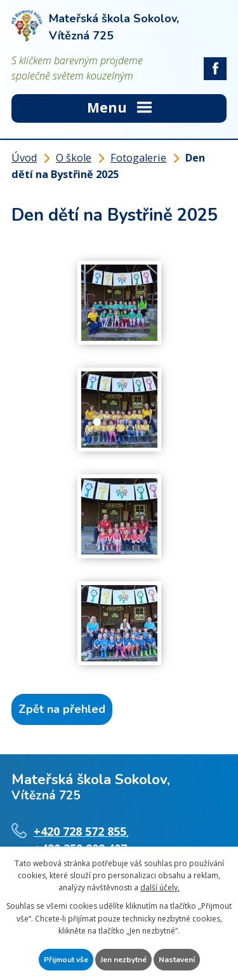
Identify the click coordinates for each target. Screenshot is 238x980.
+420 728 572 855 (80, 831)
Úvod (24, 158)
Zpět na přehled (62, 709)
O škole (74, 158)
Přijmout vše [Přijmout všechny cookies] (66, 960)
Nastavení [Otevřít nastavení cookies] (177, 960)
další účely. (160, 887)
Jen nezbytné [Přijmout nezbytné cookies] (123, 960)
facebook (215, 69)
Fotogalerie (138, 158)
